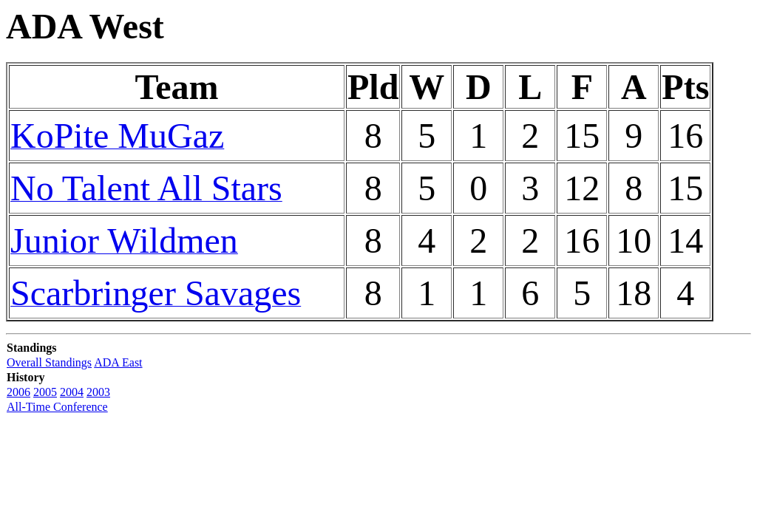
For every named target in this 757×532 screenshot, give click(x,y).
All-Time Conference (57, 407)
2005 (45, 392)
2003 (98, 392)
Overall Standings (49, 362)
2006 (18, 392)
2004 (72, 392)
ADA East (118, 362)
